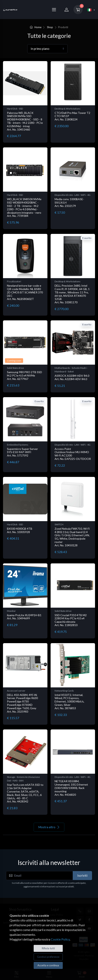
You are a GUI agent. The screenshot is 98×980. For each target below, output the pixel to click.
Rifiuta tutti (48, 948)
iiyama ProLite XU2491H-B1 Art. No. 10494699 (24, 617)
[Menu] (54, 10)
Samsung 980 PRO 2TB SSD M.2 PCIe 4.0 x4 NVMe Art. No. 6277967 (24, 375)
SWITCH (59, 524)
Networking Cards (64, 691)
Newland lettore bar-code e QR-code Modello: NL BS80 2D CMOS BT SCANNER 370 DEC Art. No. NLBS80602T (25, 292)
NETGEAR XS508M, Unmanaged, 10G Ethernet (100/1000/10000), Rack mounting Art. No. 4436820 (71, 788)
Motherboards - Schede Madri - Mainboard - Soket (71, 370)
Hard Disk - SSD (15, 109)
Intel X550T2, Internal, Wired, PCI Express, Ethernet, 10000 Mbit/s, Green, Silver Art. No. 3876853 (69, 701)
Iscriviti (82, 875)
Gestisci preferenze (48, 957)
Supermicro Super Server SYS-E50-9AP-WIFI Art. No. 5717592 (22, 452)
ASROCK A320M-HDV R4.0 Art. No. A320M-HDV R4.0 (72, 377)
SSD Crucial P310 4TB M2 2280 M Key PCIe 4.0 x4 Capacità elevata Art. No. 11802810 (71, 620)
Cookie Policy (60, 939)
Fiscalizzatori (14, 281)
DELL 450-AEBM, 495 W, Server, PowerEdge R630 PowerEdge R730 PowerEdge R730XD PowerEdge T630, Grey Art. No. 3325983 (22, 703)
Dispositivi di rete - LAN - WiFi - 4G (73, 195)
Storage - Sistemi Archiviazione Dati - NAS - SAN (23, 779)
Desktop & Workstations (68, 109)
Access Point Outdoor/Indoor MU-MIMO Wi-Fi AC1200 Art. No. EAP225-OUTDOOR (73, 454)
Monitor (11, 611)
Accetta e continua (48, 965)
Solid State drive (15, 368)
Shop (50, 27)
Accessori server (16, 691)
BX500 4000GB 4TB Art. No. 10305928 (20, 530)
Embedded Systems (18, 445)
